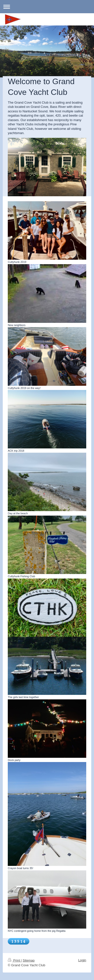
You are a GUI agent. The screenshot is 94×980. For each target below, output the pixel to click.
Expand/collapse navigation (47, 7)
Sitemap (29, 960)
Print (14, 960)
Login (82, 960)
